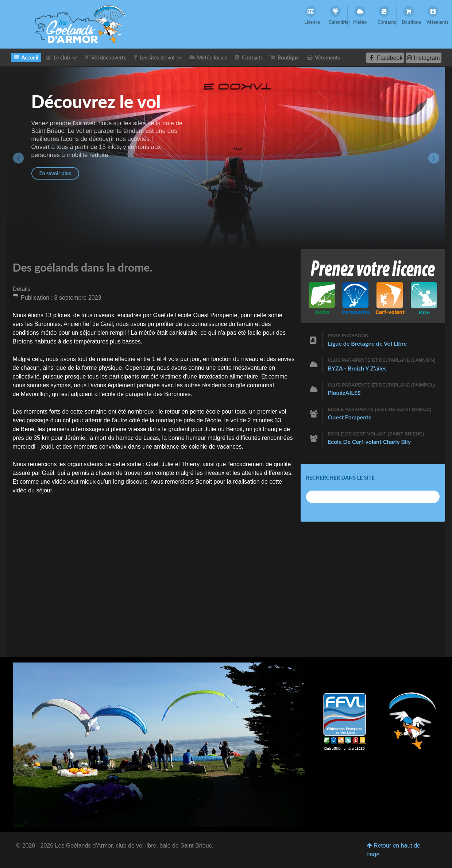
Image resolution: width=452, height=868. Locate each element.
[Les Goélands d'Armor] (159, 744)
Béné (28, 429)
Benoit (234, 429)
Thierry (191, 464)
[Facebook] (385, 58)
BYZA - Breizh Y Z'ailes (357, 368)
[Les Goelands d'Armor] (80, 24)
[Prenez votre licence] (373, 286)
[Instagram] (424, 58)
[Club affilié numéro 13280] (345, 723)
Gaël (159, 315)
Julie (210, 429)
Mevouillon (35, 394)
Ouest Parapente (215, 315)
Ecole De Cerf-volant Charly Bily (370, 441)
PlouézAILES (344, 393)
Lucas (151, 438)
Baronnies (47, 324)
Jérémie (75, 438)
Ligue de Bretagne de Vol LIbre (367, 343)
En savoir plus (55, 173)
